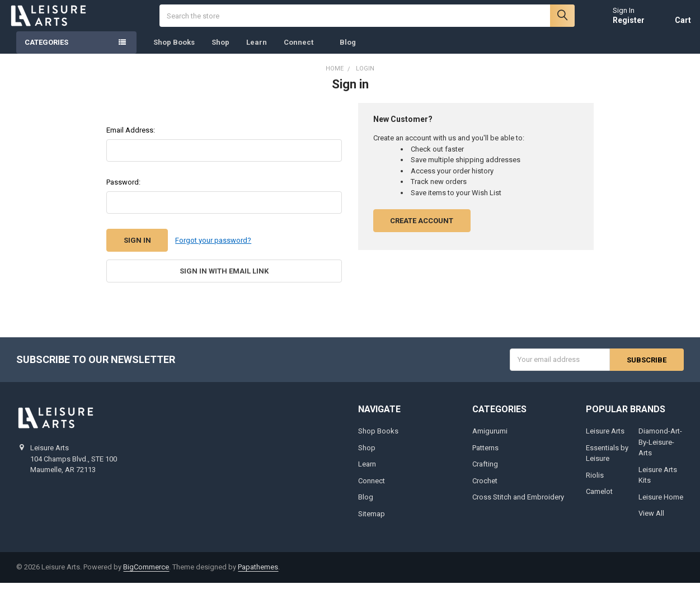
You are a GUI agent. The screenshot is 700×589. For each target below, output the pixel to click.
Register (621, 23)
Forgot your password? (213, 248)
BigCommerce (146, 573)
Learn (257, 50)
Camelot (599, 498)
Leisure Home (661, 503)
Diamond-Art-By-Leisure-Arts (660, 448)
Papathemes (258, 573)
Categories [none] (46, 50)
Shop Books (174, 50)
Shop (220, 50)
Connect (303, 50)
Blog (348, 50)
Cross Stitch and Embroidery (518, 503)
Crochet (485, 487)
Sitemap (372, 520)
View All (651, 519)
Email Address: (131, 137)
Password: (123, 189)
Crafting (485, 470)
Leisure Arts (605, 437)
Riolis (595, 481)
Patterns (485, 454)
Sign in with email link (224, 278)
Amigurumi (490, 437)
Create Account (422, 228)
